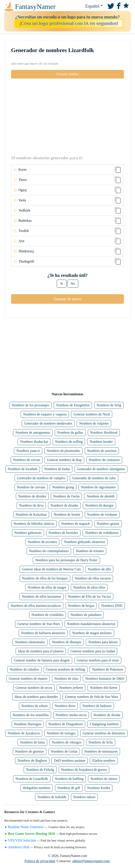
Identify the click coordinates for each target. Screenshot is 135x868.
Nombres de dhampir (67, 642)
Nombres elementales (30, 642)
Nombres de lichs (101, 742)
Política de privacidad (40, 861)
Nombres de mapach (76, 524)
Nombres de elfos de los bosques (45, 578)
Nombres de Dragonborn (66, 724)
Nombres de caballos (24, 669)
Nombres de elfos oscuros (93, 578)
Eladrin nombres (104, 761)
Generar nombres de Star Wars (39, 624)
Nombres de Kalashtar (31, 514)
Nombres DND (112, 606)
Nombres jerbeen (71, 688)
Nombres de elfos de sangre (47, 587)
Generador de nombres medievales (48, 423)
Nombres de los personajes (30, 405)
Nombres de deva (31, 505)
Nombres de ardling (69, 442)
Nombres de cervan (27, 460)
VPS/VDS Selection (22, 840)
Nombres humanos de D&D (105, 678)
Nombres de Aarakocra (24, 733)
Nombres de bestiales (63, 533)
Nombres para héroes (103, 642)
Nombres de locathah (23, 469)
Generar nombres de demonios (104, 733)
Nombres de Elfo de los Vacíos (89, 596)
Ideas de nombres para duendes (36, 697)
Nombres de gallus (70, 432)
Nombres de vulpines (94, 423)
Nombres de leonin (67, 514)
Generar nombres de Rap (64, 460)
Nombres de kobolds (52, 797)
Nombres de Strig (109, 405)
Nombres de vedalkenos (102, 533)
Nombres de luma (32, 742)
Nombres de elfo (99, 569)
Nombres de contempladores (49, 551)
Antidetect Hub (19, 847)
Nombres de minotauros (101, 751)
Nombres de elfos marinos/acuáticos (36, 606)
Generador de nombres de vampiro (41, 478)
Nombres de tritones (90, 551)
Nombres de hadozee (97, 706)
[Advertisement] (67, 117)
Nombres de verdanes (102, 514)
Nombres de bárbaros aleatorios (43, 633)
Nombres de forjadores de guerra (84, 770)
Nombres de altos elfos (89, 587)
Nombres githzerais (28, 533)
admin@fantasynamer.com (91, 861)
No (73, 284)
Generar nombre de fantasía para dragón (42, 660)
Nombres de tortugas (61, 733)
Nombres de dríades (64, 505)
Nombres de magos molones (92, 633)
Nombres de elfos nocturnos (42, 596)
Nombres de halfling (69, 779)
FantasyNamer (23, 7)
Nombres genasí (108, 524)
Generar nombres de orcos (34, 688)
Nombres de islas (66, 678)
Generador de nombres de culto (94, 478)
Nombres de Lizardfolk (32, 779)
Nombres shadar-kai (34, 442)
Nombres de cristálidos (48, 615)
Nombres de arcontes (42, 542)
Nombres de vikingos (67, 742)
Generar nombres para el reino (98, 660)
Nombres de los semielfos (31, 715)
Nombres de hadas (57, 469)
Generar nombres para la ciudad (93, 651)
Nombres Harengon (28, 724)
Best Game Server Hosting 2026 (32, 834)
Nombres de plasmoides (63, 451)
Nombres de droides (32, 496)
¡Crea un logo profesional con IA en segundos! (69, 23)
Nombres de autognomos (33, 432)
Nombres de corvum (31, 487)
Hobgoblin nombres (37, 788)
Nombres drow (65, 706)
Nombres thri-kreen (104, 688)
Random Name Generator (26, 827)
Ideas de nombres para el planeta (41, 651)
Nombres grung (63, 487)
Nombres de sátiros (104, 779)
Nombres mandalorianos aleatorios (91, 624)
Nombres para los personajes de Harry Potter (66, 560)
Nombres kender (101, 442)
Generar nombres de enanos (28, 678)
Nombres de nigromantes (98, 487)
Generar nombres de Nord (92, 414)
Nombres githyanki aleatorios (84, 542)
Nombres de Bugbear (32, 761)
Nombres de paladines (86, 615)
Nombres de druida (107, 715)
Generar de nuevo (68, 299)
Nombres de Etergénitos (73, 405)
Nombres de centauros (104, 460)
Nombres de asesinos (102, 451)
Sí (62, 284)
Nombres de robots (35, 706)
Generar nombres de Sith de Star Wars (92, 697)
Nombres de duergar (99, 505)
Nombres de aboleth (101, 496)
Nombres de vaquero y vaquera (45, 414)
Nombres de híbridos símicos (34, 524)
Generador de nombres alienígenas (101, 469)
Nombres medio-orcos (71, 715)
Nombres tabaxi (84, 797)
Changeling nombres (104, 724)
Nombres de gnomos (30, 751)
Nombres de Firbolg (40, 770)
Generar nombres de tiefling (66, 669)
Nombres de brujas (81, 606)
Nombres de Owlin (67, 496)
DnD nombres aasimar (70, 761)
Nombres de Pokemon (107, 669)
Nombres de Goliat (64, 751)
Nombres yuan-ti (28, 451)
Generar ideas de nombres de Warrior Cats (51, 569)
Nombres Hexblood (104, 432)
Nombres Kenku (99, 788)
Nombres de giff (69, 788)
